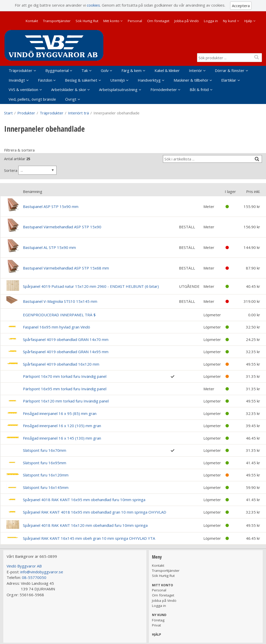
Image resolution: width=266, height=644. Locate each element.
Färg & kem (131, 70)
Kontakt (32, 21)
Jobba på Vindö (187, 21)
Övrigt (71, 99)
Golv (105, 70)
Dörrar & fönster (230, 70)
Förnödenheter (164, 89)
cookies (93, 5)
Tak (85, 70)
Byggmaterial (57, 70)
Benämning (33, 191)
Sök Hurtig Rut (87, 21)
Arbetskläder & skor (69, 89)
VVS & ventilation (23, 89)
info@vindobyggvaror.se (42, 572)
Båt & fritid (199, 89)
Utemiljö (118, 80)
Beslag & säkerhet (81, 80)
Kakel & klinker (167, 70)
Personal (135, 21)
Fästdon (45, 80)
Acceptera (241, 6)
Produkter (26, 113)
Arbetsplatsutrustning (118, 89)
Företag (158, 620)
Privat (156, 625)
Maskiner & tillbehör (191, 80)
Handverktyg (149, 80)
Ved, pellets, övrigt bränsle (32, 99)
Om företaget (158, 21)
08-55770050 (34, 577)
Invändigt (17, 80)
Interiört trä (78, 113)
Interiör (195, 70)
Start (8, 113)
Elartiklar (229, 80)
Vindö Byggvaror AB (24, 566)
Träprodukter (20, 70)
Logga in (211, 21)
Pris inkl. (253, 191)
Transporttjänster (57, 21)
